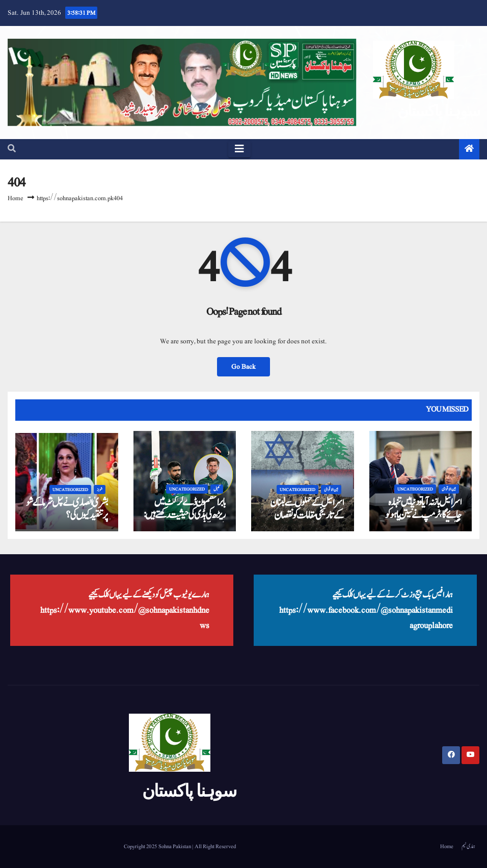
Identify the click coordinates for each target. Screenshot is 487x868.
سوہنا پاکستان (438, 111)
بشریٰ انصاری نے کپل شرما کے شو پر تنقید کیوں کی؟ (67, 509)
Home (16, 198)
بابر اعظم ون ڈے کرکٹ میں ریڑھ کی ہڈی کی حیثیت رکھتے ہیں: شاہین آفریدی (185, 515)
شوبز (100, 490)
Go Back (243, 367)
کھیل (217, 489)
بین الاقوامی (331, 490)
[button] (12, 149)
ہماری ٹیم (468, 846)
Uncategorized (70, 490)
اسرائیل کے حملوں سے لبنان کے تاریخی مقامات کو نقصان (307, 509)
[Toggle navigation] (239, 149)
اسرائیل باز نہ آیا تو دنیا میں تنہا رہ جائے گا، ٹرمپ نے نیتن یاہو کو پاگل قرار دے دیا (423, 515)
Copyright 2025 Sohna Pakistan (158, 846)
